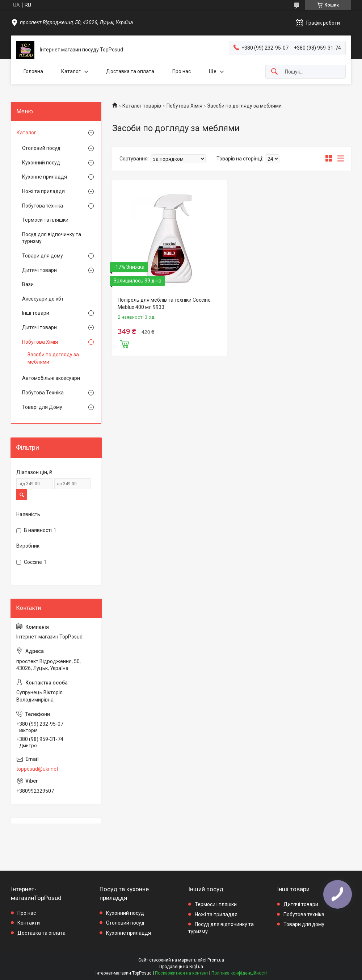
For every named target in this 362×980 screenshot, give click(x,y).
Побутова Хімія (184, 106)
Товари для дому (43, 256)
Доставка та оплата (130, 71)
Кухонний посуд (41, 163)
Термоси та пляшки (45, 220)
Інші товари (36, 313)
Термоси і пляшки (216, 904)
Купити (125, 343)
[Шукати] (274, 72)
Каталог (71, 71)
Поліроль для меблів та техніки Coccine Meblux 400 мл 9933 (164, 303)
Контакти (29, 923)
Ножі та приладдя (43, 191)
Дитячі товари (39, 270)
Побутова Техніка (43, 393)
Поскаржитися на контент (182, 973)
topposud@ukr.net (37, 769)
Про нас (182, 71)
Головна (33, 71)
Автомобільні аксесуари (51, 378)
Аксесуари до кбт (43, 299)
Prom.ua (216, 960)
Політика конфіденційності (239, 973)
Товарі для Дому (42, 407)
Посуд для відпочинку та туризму (52, 238)
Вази (28, 284)
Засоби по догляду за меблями (53, 358)
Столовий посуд (41, 148)
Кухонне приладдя (45, 177)
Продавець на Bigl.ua (181, 967)
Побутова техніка (43, 206)
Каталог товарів (142, 106)
